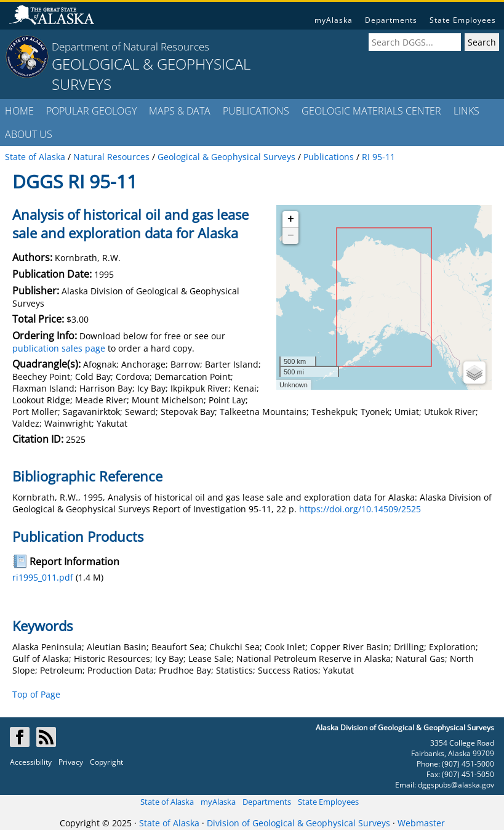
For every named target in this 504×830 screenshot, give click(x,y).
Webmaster (421, 823)
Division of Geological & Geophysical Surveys (298, 823)
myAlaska (334, 20)
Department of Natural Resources (130, 46)
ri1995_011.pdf (43, 577)
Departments (391, 20)
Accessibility (31, 762)
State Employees (463, 20)
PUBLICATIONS (256, 111)
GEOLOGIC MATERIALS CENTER (371, 111)
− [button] (291, 236)
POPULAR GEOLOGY (91, 111)
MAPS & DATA (180, 111)
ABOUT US (29, 134)
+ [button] (291, 219)
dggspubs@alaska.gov (456, 785)
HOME (19, 111)
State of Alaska (167, 802)
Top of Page (36, 694)
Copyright (106, 762)
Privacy (71, 762)
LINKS (466, 111)
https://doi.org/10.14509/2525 (360, 509)
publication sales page (59, 348)
